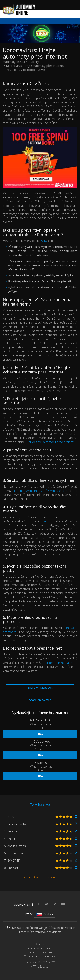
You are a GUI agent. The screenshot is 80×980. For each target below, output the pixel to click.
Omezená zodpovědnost (40, 956)
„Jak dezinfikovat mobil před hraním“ (50, 442)
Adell (41, 770)
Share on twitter (40, 700)
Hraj (40, 734)
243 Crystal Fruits (41, 720)
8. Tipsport (11, 868)
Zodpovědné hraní (40, 948)
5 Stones (41, 763)
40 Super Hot (41, 741)
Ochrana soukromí (40, 952)
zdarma (46, 521)
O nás (40, 944)
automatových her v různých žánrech (40, 491)
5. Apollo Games (15, 846)
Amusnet (41, 749)
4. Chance (11, 839)
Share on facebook (40, 687)
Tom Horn (41, 728)
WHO (44, 241)
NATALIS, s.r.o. (40, 966)
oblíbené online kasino (59, 663)
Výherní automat (41, 724)
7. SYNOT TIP (12, 860)
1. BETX (9, 817)
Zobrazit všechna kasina (40, 877)
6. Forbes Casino (15, 853)
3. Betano (10, 831)
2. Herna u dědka (15, 824)
